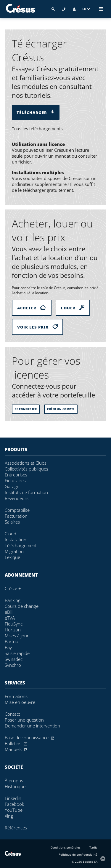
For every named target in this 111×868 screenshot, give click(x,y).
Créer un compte (61, 409)
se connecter (26, 409)
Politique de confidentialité (78, 854)
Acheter (32, 308)
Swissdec (14, 659)
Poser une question (24, 720)
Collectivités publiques (26, 469)
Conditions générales (66, 847)
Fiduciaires (15, 481)
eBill (9, 612)
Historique (15, 786)
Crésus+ (13, 588)
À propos (14, 780)
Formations (16, 696)
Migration (14, 551)
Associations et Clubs (26, 463)
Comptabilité (17, 510)
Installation (16, 539)
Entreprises (16, 475)
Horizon (13, 630)
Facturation (16, 516)
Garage (12, 486)
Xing (9, 816)
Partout (12, 641)
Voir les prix (37, 327)
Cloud (11, 534)
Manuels (16, 749)
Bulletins (16, 743)
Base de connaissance (29, 737)
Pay (8, 647)
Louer (73, 308)
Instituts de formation (26, 492)
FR (86, 9)
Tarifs (93, 847)
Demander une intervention (32, 726)
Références (16, 828)
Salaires (12, 522)
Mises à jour (17, 636)
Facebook (14, 804)
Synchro (13, 665)
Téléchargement (21, 545)
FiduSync (14, 624)
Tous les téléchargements (37, 129)
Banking (13, 600)
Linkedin (13, 798)
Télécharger (36, 112)
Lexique (12, 557)
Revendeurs (17, 498)
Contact (12, 714)
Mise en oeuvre (20, 702)
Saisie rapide (17, 653)
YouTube (14, 810)
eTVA (10, 618)
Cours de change (22, 606)
